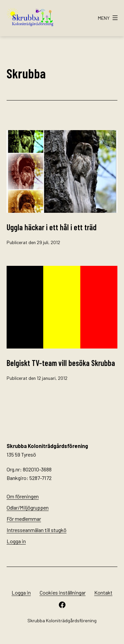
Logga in (16, 541)
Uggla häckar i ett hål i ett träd (52, 227)
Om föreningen (23, 496)
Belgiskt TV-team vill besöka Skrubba (61, 363)
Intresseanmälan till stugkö (37, 530)
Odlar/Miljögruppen (28, 507)
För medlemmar (24, 519)
